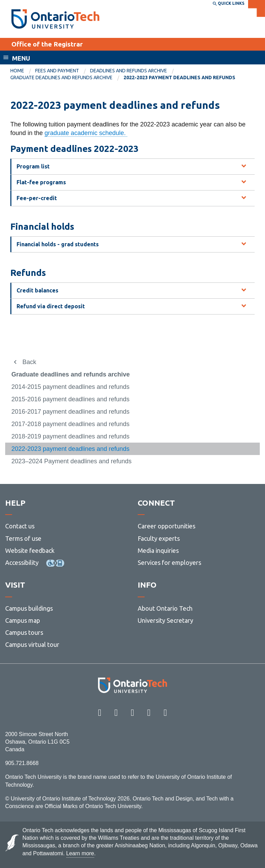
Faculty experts (159, 538)
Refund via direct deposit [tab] (51, 306)
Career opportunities (166, 526)
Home (17, 71)
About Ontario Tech (165, 608)
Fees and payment (57, 71)
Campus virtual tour (32, 644)
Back (29, 362)
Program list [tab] (33, 166)
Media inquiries (158, 550)
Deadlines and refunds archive (129, 71)
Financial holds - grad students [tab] (58, 244)
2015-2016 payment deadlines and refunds (70, 399)
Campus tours (24, 632)
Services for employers (169, 562)
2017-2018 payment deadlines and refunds (70, 424)
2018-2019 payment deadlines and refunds (70, 436)
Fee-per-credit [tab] (37, 198)
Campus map (23, 620)
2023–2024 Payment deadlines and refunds (71, 461)
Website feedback (30, 550)
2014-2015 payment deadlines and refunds (70, 387)
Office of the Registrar (47, 44)
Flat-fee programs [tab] (41, 182)
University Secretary (165, 620)
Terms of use (23, 538)
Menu (21, 58)
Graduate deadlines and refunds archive (61, 77)
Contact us (20, 526)
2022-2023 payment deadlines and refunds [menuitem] (179, 77)
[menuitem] (23, 71)
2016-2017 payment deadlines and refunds (70, 412)
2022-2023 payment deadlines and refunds (70, 449)
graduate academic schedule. (86, 133)
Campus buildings (29, 608)
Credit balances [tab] (37, 290)
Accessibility (22, 562)
